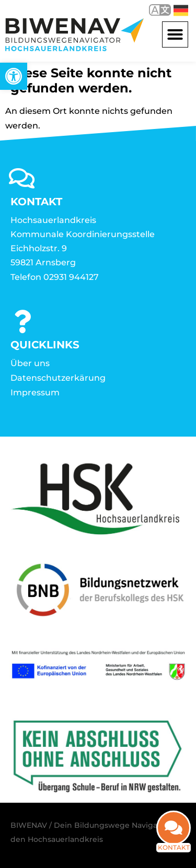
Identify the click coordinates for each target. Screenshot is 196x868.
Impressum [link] (35, 392)
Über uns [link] (30, 363)
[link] (14, 76)
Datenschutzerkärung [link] (58, 378)
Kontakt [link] (174, 847)
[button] (175, 34)
